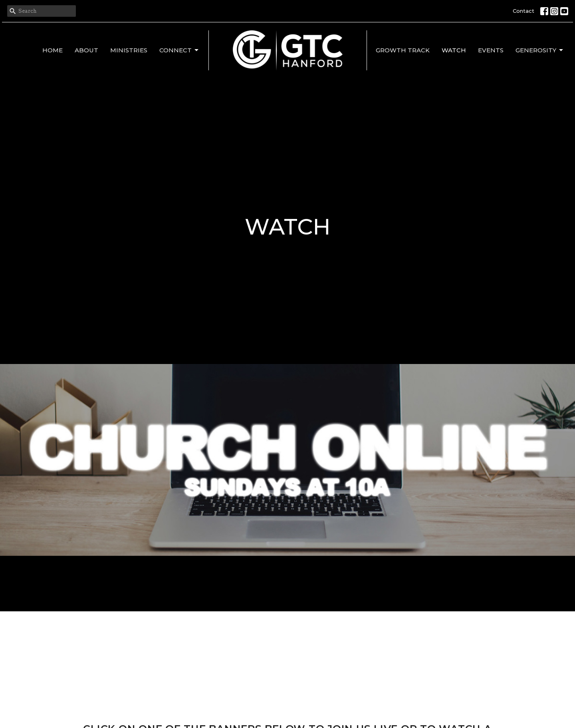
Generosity (540, 50)
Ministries (129, 50)
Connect (179, 50)
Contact (523, 11)
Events (491, 50)
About (86, 50)
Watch (454, 50)
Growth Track (403, 50)
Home (53, 50)
